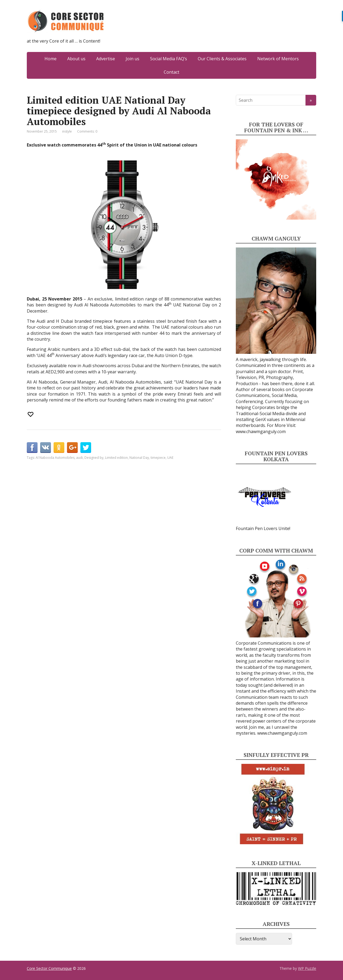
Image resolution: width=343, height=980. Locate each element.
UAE (170, 458)
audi (79, 458)
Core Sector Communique (49, 968)
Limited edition (116, 458)
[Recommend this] (31, 414)
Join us (133, 59)
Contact (171, 72)
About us (76, 59)
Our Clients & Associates (222, 59)
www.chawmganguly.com (261, 431)
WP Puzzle (307, 968)
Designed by (94, 458)
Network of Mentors (278, 59)
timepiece (158, 458)
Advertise (106, 59)
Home (51, 59)
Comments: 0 (87, 131)
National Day (139, 458)
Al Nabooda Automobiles (55, 458)
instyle (67, 131)
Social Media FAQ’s (169, 59)
